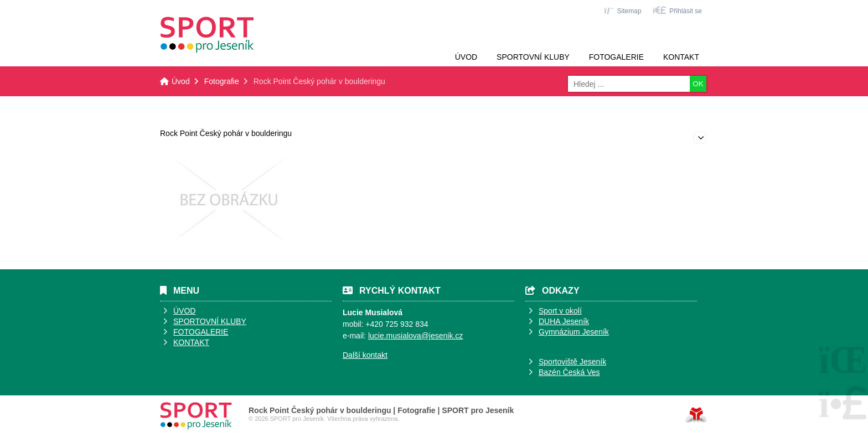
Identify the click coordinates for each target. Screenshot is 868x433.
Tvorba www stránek (696, 415)
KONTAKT (191, 342)
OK (698, 84)
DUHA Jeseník (564, 321)
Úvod (207, 35)
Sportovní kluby (533, 57)
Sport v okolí (560, 311)
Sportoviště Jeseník (572, 362)
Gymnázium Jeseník (574, 332)
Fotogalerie (616, 57)
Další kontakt (365, 355)
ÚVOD (184, 311)
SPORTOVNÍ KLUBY (210, 321)
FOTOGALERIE (201, 332)
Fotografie (222, 81)
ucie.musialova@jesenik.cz (416, 336)
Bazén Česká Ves (569, 372)
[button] (677, 10)
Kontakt (681, 57)
